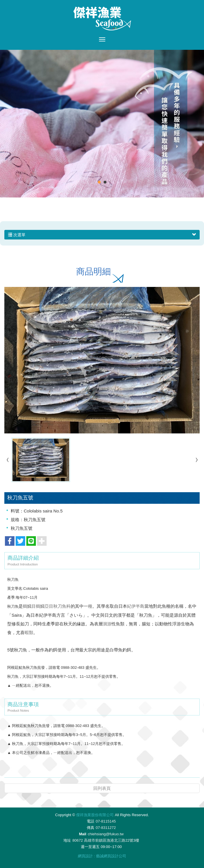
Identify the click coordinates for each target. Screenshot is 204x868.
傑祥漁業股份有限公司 (102, 19)
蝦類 (29, 632)
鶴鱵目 (29, 606)
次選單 (102, 235)
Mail (83, 834)
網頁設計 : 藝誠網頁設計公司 (102, 856)
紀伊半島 (136, 606)
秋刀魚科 (62, 606)
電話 (91, 821)
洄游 (107, 624)
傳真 (91, 828)
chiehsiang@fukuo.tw (106, 834)
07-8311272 (106, 828)
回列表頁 (102, 788)
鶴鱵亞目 (45, 606)
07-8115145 (106, 821)
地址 (67, 840)
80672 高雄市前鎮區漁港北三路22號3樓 (106, 840)
